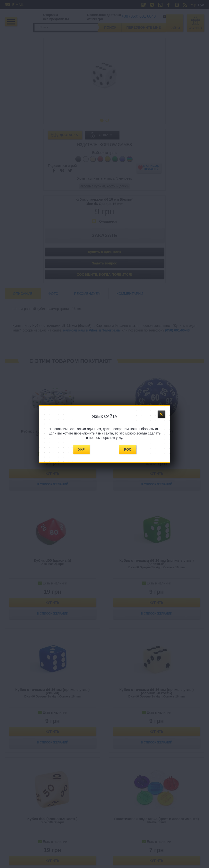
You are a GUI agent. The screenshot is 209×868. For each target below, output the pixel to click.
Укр (82, 449)
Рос (128, 449)
